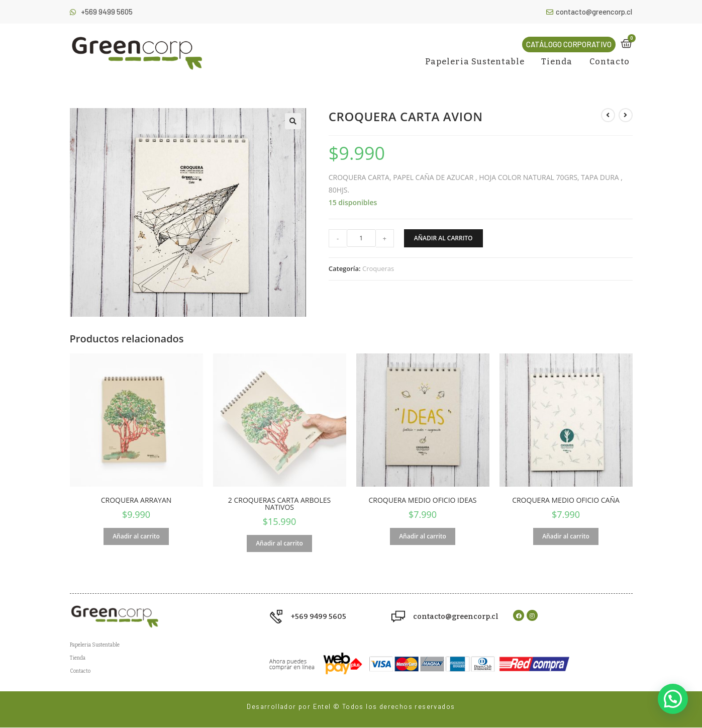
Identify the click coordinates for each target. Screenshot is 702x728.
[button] (569, 44)
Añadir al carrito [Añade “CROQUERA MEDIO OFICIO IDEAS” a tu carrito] (423, 536)
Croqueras (378, 268)
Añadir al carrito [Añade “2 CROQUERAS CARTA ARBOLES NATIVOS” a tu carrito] (279, 543)
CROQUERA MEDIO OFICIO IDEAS (423, 500)
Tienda (557, 62)
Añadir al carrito (443, 238)
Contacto (610, 62)
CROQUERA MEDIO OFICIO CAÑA (566, 500)
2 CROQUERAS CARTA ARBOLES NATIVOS (279, 504)
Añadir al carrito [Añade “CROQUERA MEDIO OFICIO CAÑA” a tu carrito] (566, 536)
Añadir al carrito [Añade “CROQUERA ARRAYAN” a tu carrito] (136, 536)
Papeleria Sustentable (475, 62)
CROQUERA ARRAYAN (136, 500)
